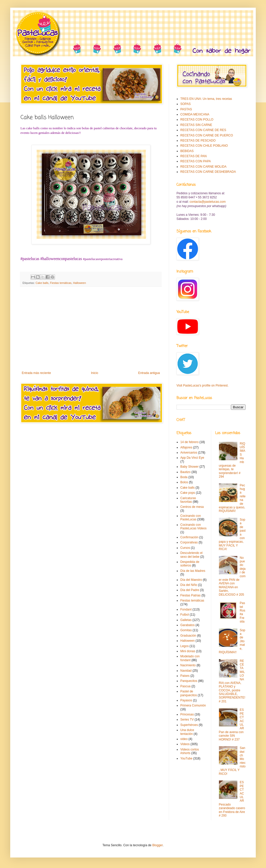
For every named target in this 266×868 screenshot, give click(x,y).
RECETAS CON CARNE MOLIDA (203, 167)
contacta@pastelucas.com (208, 202)
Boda (184, 477)
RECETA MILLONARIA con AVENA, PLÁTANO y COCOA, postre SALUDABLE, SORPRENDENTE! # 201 (232, 681)
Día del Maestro (191, 580)
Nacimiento (188, 665)
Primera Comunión (193, 705)
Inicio (95, 373)
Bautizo (185, 472)
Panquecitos (189, 681)
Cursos (185, 548)
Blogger (157, 845)
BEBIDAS (187, 151)
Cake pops (188, 493)
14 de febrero (189, 442)
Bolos (184, 482)
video (184, 739)
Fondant (186, 609)
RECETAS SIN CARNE (196, 125)
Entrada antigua (149, 373)
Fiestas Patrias (190, 595)
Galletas (186, 620)
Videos (185, 744)
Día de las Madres (193, 571)
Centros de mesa (192, 507)
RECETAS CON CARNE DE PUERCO (207, 135)
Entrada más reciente (36, 373)
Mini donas (188, 651)
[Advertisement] (91, 329)
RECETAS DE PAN (193, 156)
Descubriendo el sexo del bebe (191, 555)
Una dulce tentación (187, 732)
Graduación (188, 636)
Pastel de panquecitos (189, 693)
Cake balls (42, 283)
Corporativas (189, 542)
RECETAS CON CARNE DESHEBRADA (208, 172)
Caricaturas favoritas (188, 500)
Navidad (186, 671)
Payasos (186, 700)
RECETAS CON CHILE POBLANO (204, 146)
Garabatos (187, 625)
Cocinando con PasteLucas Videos (193, 527)
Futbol (185, 615)
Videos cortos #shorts (190, 751)
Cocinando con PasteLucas (191, 518)
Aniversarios (189, 453)
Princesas (187, 714)
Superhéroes (189, 725)
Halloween (79, 283)
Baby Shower (189, 467)
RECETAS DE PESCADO (198, 141)
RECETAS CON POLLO (197, 120)
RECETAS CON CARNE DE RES (203, 130)
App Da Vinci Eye (192, 458)
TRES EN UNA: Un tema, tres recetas (206, 99)
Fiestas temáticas (61, 283)
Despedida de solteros (190, 564)
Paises (185, 676)
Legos (185, 646)
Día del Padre (190, 590)
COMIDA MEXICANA (195, 114)
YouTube (186, 758)
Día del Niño (189, 585)
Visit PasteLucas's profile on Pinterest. (203, 385)
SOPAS (185, 104)
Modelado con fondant (190, 658)
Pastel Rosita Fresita (242, 612)
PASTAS (186, 109)
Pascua (185, 686)
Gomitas (186, 630)
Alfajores (186, 447)
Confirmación (189, 537)
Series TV (187, 720)
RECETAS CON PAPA (196, 161)
